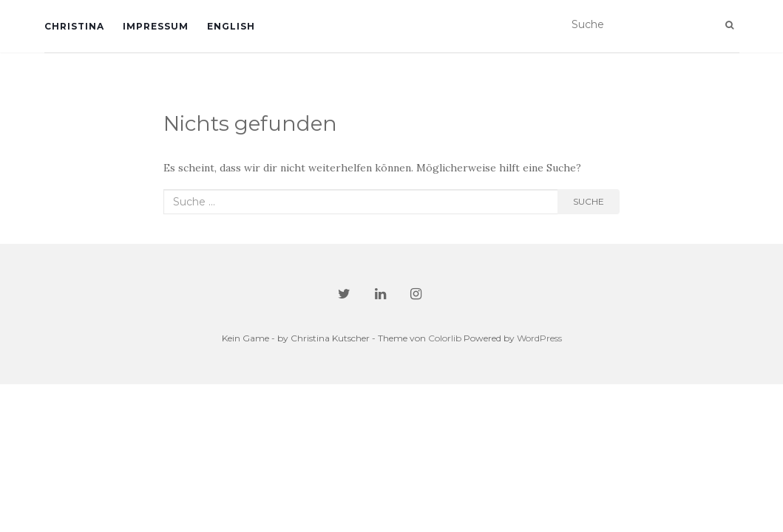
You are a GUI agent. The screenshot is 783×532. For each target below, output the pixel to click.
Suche (589, 201)
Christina (74, 26)
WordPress (539, 338)
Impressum (156, 26)
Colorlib (445, 338)
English (231, 26)
